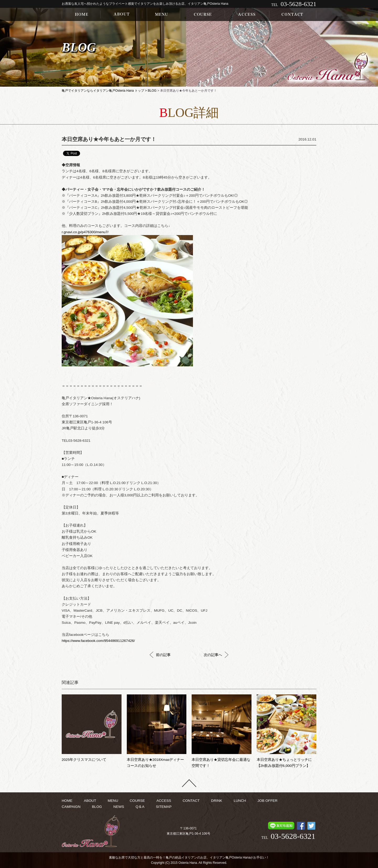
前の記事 (160, 655)
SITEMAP (164, 807)
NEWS (119, 807)
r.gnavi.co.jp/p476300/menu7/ (85, 232)
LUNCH (240, 801)
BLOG (152, 91)
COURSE (137, 801)
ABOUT (90, 801)
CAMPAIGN (71, 807)
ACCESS (164, 801)
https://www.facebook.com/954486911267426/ (98, 641)
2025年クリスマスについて (84, 760)
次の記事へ (216, 655)
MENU (113, 801)
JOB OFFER (267, 801)
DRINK (217, 801)
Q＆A (140, 807)
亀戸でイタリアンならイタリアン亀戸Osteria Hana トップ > (105, 91)
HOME (67, 801)
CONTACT (191, 801)
